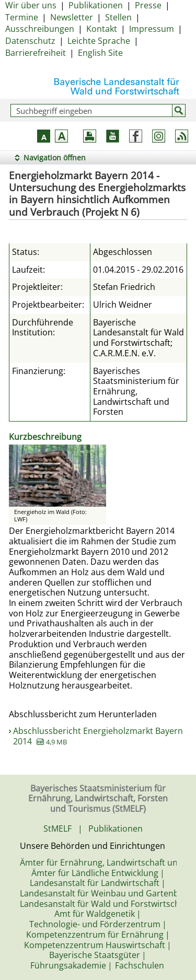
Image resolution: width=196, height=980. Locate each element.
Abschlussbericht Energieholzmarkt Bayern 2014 (98, 736)
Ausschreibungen (40, 29)
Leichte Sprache (99, 41)
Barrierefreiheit (36, 53)
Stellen (118, 17)
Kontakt (102, 29)
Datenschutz (30, 41)
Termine (22, 17)
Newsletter (72, 17)
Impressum (152, 29)
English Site (100, 53)
